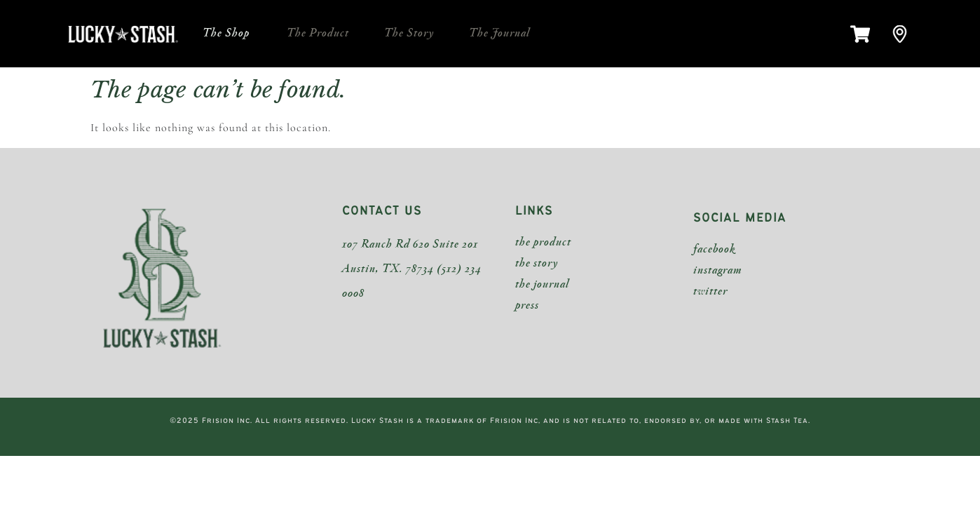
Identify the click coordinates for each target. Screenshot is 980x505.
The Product (318, 33)
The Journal (499, 33)
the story (537, 263)
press (527, 305)
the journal (542, 284)
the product (543, 242)
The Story (409, 33)
